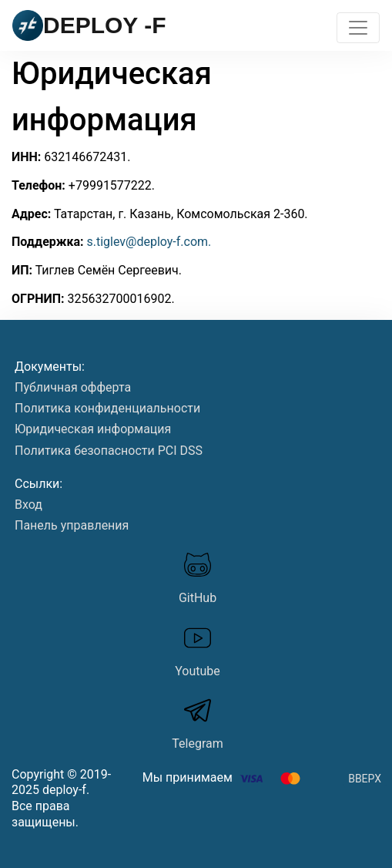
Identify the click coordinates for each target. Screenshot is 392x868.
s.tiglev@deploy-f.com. (149, 242)
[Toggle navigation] (358, 28)
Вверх (365, 779)
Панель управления (72, 525)
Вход (28, 505)
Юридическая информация (93, 429)
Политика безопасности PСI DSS (109, 451)
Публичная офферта (73, 387)
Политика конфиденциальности (107, 408)
